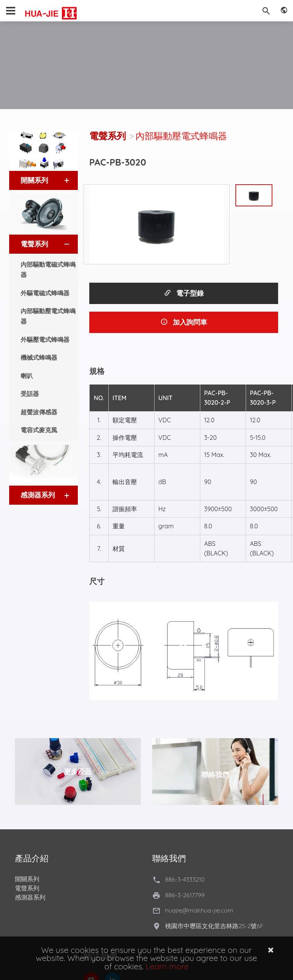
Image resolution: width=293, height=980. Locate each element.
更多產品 (78, 772)
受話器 (30, 394)
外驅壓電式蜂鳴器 (45, 340)
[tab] (43, 180)
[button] (60, 180)
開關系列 (27, 879)
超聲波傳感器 (39, 412)
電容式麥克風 (39, 430)
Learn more (167, 966)
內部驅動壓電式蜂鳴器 (48, 316)
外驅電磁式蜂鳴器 (45, 293)
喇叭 (27, 376)
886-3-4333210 (185, 879)
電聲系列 (108, 136)
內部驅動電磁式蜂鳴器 (48, 270)
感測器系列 (30, 897)
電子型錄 (184, 293)
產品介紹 (32, 858)
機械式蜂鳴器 (39, 357)
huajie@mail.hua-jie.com (199, 910)
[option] (157, 224)
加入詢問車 (184, 322)
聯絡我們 (215, 775)
